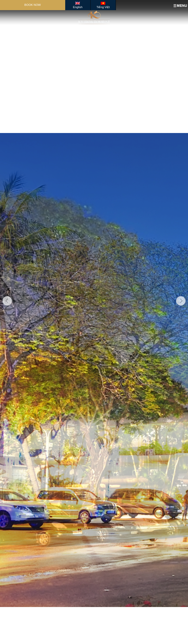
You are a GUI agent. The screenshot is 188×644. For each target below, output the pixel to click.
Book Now (33, 5)
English (78, 7)
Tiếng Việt (103, 7)
